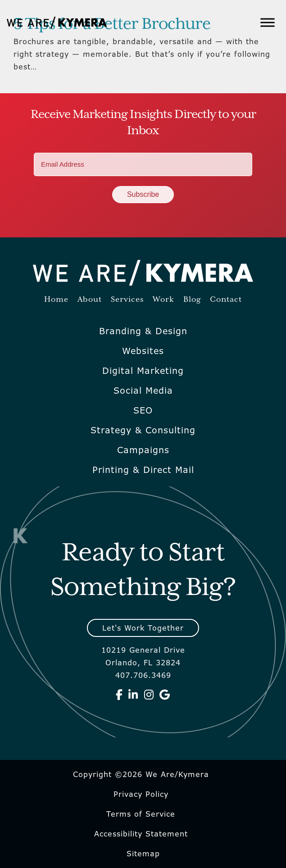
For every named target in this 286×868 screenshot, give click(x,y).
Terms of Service (141, 814)
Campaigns (143, 450)
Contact (226, 300)
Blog (192, 300)
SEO (143, 410)
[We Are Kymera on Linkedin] (133, 695)
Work (163, 300)
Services (127, 300)
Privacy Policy (141, 794)
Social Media (143, 391)
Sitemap (143, 854)
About (90, 300)
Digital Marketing (143, 371)
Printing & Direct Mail (143, 470)
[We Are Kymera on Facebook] (119, 695)
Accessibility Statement (141, 834)
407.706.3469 (143, 675)
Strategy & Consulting (143, 430)
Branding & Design (143, 331)
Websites (143, 351)
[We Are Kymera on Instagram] (149, 695)
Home (56, 300)
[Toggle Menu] (268, 22)
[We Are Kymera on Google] (165, 695)
